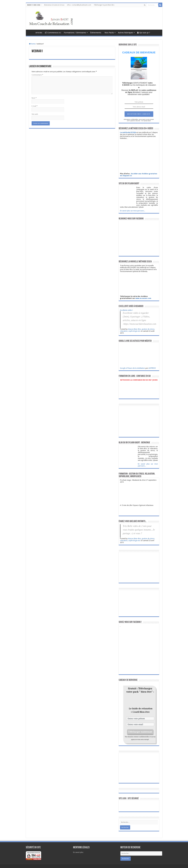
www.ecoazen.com (143, 298)
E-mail (35, 106)
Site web (35, 114)
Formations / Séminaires (75, 33)
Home (32, 44)
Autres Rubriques (126, 33)
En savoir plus (78, 852)
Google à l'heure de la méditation (132, 368)
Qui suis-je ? (144, 33)
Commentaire (37, 75)
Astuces (31, 32)
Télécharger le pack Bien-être (104, 5)
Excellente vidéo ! (126, 310)
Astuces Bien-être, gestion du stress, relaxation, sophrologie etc (137, 330)
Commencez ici (53, 33)
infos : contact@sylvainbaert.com (79, 5)
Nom (34, 98)
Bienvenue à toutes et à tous (54, 5)
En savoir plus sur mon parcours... (133, 211)
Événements (96, 33)
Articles (39, 33)
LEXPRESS (152, 368)
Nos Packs (109, 33)
